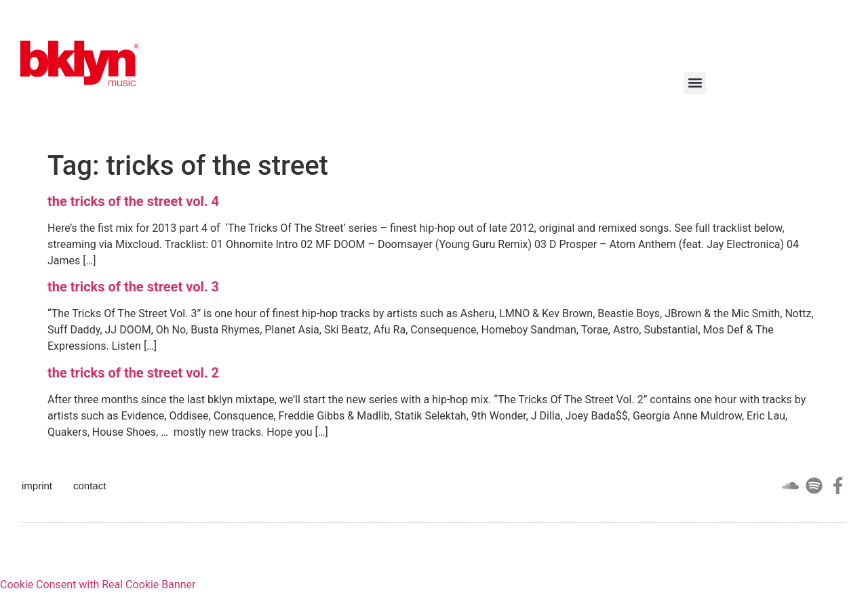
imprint (37, 486)
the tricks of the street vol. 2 (133, 373)
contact (90, 486)
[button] (695, 83)
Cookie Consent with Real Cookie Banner (98, 585)
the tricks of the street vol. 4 (133, 201)
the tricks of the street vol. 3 (133, 287)
